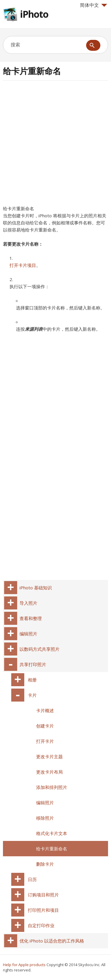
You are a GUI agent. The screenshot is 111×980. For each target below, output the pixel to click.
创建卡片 (45, 726)
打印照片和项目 (43, 910)
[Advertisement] (55, 145)
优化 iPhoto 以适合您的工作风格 (52, 941)
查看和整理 (31, 618)
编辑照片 (28, 634)
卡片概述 (45, 710)
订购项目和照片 (43, 895)
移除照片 (45, 818)
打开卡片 (45, 741)
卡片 (32, 695)
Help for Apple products (24, 965)
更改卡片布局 (49, 772)
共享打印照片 (33, 664)
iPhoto (34, 14)
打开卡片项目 (23, 265)
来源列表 (34, 329)
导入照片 (28, 603)
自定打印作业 (41, 925)
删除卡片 (45, 864)
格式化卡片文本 (52, 833)
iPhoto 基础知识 (36, 588)
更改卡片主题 (49, 756)
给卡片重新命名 (52, 849)
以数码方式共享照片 (40, 649)
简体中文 (94, 5)
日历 (32, 879)
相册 (32, 680)
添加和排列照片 (52, 787)
